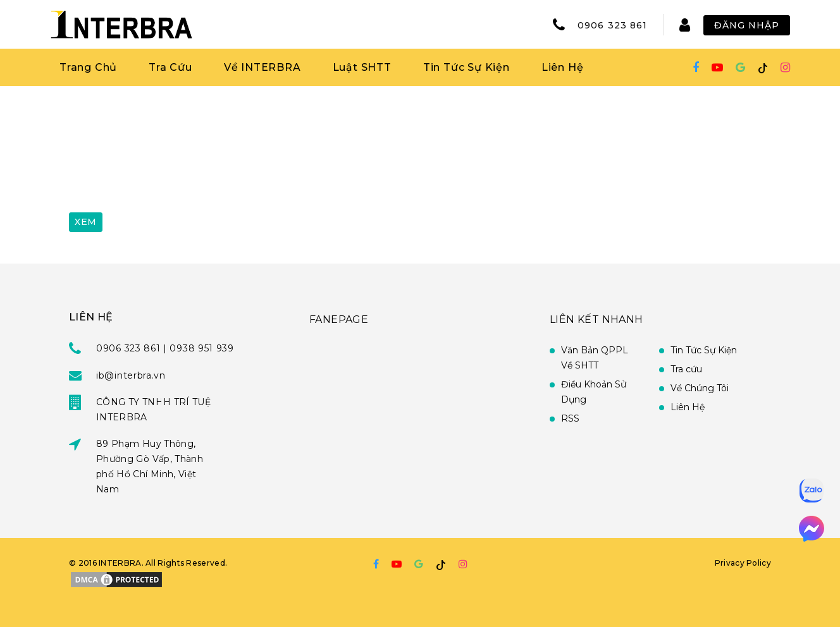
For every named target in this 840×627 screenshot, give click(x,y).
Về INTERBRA (262, 67)
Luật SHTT (362, 67)
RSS (570, 418)
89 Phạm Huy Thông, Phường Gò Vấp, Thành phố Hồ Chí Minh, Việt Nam (150, 466)
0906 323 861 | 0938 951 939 (165, 348)
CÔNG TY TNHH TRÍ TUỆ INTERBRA (153, 410)
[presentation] (165, 173)
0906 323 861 (612, 25)
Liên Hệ (563, 67)
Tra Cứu (170, 67)
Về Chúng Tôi (700, 388)
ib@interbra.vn (131, 375)
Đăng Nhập (747, 25)
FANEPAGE (339, 320)
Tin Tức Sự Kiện (466, 67)
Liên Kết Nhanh (596, 320)
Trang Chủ (88, 67)
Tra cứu (686, 369)
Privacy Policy (743, 563)
